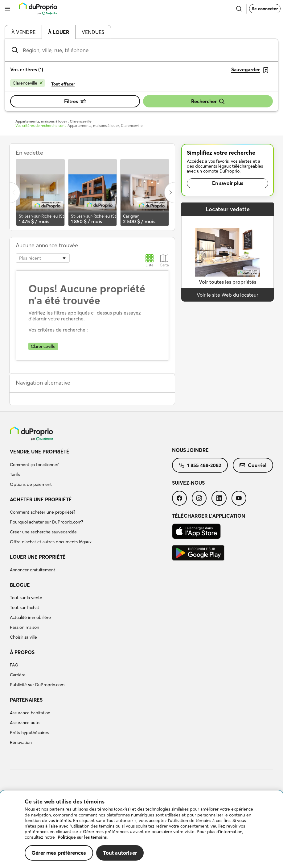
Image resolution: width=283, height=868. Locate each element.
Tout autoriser (120, 853)
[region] (141, 829)
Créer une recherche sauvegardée (43, 532)
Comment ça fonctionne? (34, 465)
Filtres (75, 101)
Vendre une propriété (40, 452)
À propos (22, 652)
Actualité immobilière (30, 617)
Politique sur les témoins (82, 837)
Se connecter (265, 9)
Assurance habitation (30, 713)
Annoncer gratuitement (33, 570)
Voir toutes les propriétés (228, 282)
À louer (59, 32)
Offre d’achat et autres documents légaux (51, 542)
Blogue (20, 585)
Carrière (18, 675)
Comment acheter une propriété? (43, 512)
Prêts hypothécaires (29, 732)
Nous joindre (190, 450)
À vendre (23, 32)
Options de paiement (31, 484)
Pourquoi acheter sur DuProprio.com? (46, 522)
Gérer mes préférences (59, 853)
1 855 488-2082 (200, 465)
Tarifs (15, 474)
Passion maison (25, 627)
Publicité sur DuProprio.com (37, 685)
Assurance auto (25, 723)
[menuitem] (91, 469)
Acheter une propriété (41, 499)
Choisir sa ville (23, 637)
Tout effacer (63, 84)
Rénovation (21, 742)
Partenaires (26, 700)
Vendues (93, 32)
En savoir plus (228, 183)
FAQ (14, 665)
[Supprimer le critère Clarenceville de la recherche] (28, 83)
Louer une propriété (38, 557)
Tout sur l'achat (25, 607)
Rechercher (208, 101)
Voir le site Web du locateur (228, 295)
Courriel (253, 465)
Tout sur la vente (26, 598)
